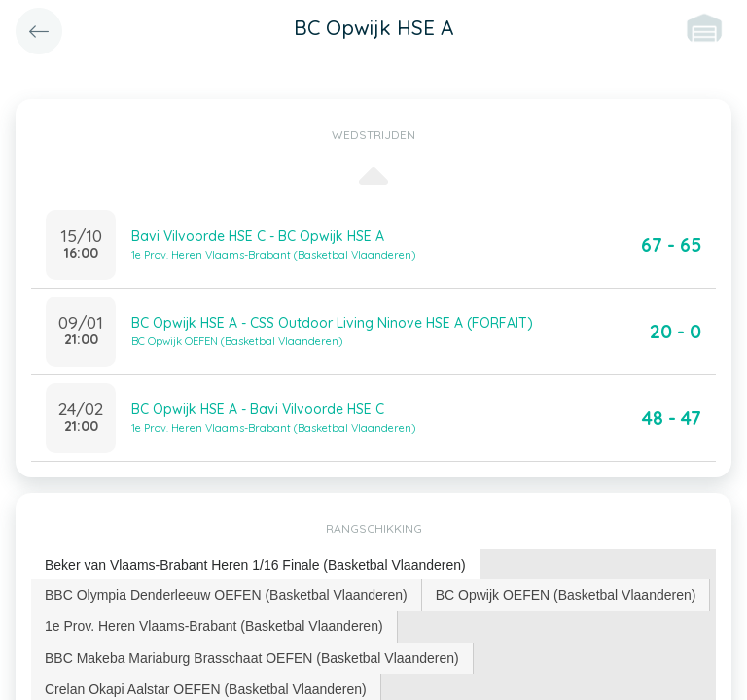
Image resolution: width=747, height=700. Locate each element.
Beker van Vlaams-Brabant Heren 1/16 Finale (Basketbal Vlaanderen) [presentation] (255, 565)
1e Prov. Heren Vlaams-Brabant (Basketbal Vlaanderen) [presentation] (214, 626)
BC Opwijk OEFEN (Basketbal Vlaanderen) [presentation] (566, 595)
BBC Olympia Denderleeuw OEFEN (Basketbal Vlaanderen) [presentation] (226, 595)
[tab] (256, 565)
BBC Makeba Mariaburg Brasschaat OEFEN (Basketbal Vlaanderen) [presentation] (252, 658)
